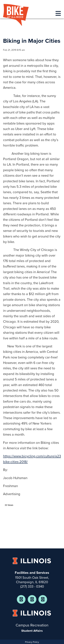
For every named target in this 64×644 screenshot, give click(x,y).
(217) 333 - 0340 (32, 586)
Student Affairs (32, 631)
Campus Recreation (32, 625)
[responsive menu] (58, 14)
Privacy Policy (32, 642)
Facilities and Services (32, 573)
